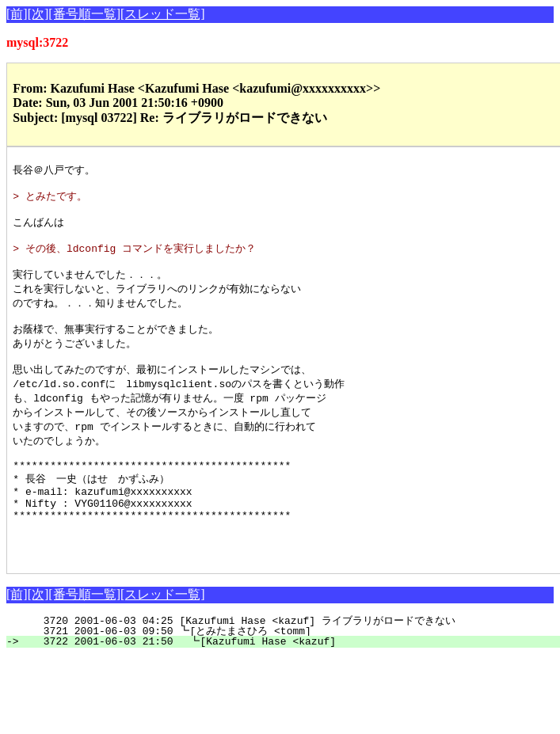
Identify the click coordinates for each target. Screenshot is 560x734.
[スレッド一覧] (163, 14)
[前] (17, 14)
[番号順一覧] (84, 14)
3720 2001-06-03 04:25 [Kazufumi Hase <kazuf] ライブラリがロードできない (283, 667)
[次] (38, 14)
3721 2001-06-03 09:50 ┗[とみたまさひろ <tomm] (286, 677)
